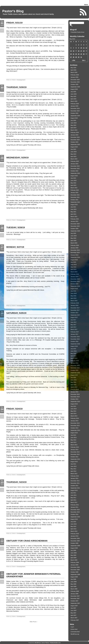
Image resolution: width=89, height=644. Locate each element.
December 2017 (75, 308)
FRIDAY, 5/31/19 (14, 23)
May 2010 (73, 526)
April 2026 (73, 70)
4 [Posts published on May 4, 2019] (84, 45)
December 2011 (75, 481)
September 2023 (75, 144)
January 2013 (74, 450)
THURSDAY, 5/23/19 (16, 482)
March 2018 (74, 301)
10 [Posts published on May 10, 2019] (81, 48)
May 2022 (73, 183)
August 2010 (74, 519)
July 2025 (73, 92)
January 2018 (74, 305)
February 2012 (75, 476)
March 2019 (74, 272)
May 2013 (73, 440)
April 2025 (73, 99)
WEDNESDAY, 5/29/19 (17, 158)
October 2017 (74, 313)
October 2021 (74, 200)
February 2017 (75, 332)
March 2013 (74, 445)
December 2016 (75, 337)
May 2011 (73, 498)
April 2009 (73, 558)
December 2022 (75, 166)
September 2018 (75, 286)
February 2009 (75, 562)
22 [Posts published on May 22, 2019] (76, 54)
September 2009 (75, 546)
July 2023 (73, 149)
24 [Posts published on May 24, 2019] (81, 54)
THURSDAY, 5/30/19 (16, 87)
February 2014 (75, 418)
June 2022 (74, 181)
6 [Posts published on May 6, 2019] (71, 48)
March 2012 (74, 474)
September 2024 (75, 116)
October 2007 (74, 601)
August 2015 (74, 375)
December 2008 (75, 567)
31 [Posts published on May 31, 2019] (81, 57)
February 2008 (75, 591)
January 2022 (74, 193)
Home (86, 5)
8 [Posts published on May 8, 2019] (76, 48)
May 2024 (73, 125)
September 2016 (75, 344)
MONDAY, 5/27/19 (15, 247)
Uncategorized (21, 80)
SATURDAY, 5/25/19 (16, 313)
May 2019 (73, 267)
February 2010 (75, 534)
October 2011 (74, 486)
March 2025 (74, 101)
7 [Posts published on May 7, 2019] (73, 48)
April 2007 (73, 615)
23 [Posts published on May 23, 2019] (79, 54)
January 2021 (74, 221)
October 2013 (74, 428)
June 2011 (74, 495)
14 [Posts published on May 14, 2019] (73, 51)
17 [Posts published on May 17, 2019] (81, 51)
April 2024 (73, 128)
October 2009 (74, 543)
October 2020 (74, 229)
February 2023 (75, 161)
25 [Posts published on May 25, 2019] (84, 54)
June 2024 (74, 123)
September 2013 (75, 430)
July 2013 (73, 435)
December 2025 (75, 80)
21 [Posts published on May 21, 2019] (73, 54)
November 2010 (75, 512)
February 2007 (75, 620)
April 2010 (73, 529)
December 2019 (75, 250)
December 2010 (75, 510)
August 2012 (74, 462)
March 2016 (74, 358)
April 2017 (73, 327)
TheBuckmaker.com (55, 643)
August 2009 (74, 548)
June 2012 (74, 466)
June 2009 (74, 553)
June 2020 (74, 236)
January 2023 (74, 164)
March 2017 (74, 329)
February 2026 (75, 75)
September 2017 (75, 315)
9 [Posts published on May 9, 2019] (79, 48)
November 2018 (75, 281)
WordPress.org (75, 634)
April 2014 (73, 414)
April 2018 (73, 298)
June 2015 (74, 380)
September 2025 (75, 87)
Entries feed (74, 629)
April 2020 (73, 241)
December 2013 (75, 423)
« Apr (74, 60)
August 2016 (74, 346)
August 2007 (74, 606)
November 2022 (75, 168)
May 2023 (73, 154)
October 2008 (74, 572)
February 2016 (75, 361)
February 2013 (75, 447)
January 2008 (74, 594)
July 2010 (73, 522)
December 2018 (75, 279)
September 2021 (75, 202)
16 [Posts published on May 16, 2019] (79, 51)
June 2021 (74, 209)
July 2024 (73, 120)
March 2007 (74, 618)
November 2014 (75, 397)
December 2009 (75, 538)
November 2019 (75, 253)
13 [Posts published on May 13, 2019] (71, 51)
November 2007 (75, 598)
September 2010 (75, 517)
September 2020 (75, 231)
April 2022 (73, 185)
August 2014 (74, 404)
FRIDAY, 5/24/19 (14, 409)
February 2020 (75, 245)
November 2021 (75, 197)
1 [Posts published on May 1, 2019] (76, 45)
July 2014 (73, 406)
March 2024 (74, 130)
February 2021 (75, 219)
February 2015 (75, 389)
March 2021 (74, 217)
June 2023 (74, 152)
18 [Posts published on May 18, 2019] (84, 51)
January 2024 (74, 135)
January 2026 (74, 77)
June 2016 (74, 351)
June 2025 (74, 94)
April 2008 (73, 586)
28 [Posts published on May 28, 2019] (73, 57)
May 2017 (73, 325)
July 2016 (73, 349)
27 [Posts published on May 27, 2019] (71, 57)
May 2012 (73, 469)
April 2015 (73, 385)
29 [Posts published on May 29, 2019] (76, 57)
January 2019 (74, 277)
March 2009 (74, 560)
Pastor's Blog (13, 11)
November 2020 (75, 226)
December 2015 (75, 365)
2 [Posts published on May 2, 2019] (79, 45)
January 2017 (74, 334)
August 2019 (74, 260)
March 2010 (74, 531)
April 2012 (73, 471)
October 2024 (74, 113)
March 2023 (74, 159)
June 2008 (74, 582)
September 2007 (75, 603)
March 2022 (74, 188)
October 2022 (74, 171)
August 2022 (74, 176)
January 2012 (74, 478)
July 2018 (73, 291)
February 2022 (75, 190)
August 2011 (74, 490)
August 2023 (74, 147)
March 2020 (74, 243)
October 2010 (74, 514)
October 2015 (74, 370)
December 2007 (75, 596)
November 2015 (75, 368)
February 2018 (75, 303)
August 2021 (74, 205)
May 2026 (73, 68)
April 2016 (73, 356)
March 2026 (74, 72)
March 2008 (74, 589)
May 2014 (73, 411)
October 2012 (74, 457)
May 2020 (73, 238)
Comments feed (75, 632)
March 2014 (74, 416)
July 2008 (73, 579)
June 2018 (74, 293)
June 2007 (74, 610)
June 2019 (74, 265)
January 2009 (74, 565)
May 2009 (73, 555)
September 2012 (75, 459)
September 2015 (75, 373)
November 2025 (75, 82)
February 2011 (75, 505)
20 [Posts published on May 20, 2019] (71, 54)
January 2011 (74, 507)
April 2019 (73, 269)
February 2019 (75, 274)
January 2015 (74, 392)
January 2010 (74, 536)
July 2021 (73, 207)
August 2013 (74, 433)
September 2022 (75, 173)
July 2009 (73, 550)
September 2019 (75, 257)
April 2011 (73, 500)
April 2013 (73, 442)
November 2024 (75, 111)
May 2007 (73, 613)
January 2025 (74, 106)
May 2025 (73, 96)
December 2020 (75, 224)
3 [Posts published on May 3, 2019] (81, 45)
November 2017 (75, 310)
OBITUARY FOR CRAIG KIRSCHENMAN (27, 541)
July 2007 (73, 608)
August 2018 (74, 289)
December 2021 (75, 195)
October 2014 (74, 399)
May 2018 (73, 296)
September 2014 (75, 401)
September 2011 (75, 488)
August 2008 (74, 577)
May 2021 (73, 212)
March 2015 (74, 387)
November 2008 (75, 570)
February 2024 (75, 132)
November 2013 (75, 426)
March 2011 (74, 502)
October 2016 (74, 341)
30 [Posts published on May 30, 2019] (79, 57)
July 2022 (73, 178)
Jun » (84, 60)
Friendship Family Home (77, 32)
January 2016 (74, 363)
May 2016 (73, 353)
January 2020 (74, 248)
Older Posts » (33, 622)
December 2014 (75, 394)
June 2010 (74, 524)
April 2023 (73, 156)
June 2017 (74, 322)
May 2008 (73, 584)
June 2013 (74, 438)
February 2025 (75, 104)
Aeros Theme (45, 643)
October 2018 (74, 284)
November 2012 (75, 454)
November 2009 (75, 541)
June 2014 (74, 409)
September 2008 (75, 574)
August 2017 (74, 317)
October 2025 (74, 84)
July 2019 (73, 262)
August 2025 (74, 89)
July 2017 (73, 320)
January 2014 (74, 421)
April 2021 (73, 214)
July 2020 (73, 233)
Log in (72, 627)
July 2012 (73, 464)
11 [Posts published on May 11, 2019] (84, 48)
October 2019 (74, 255)
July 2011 (73, 493)
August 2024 (74, 118)
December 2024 (75, 108)
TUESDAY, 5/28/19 (16, 227)
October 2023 (74, 142)
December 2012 (75, 452)
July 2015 (73, 377)
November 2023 (75, 140)
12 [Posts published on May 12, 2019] (86, 48)
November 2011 (75, 483)
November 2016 (75, 339)
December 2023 (75, 137)
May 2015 (73, 382)
